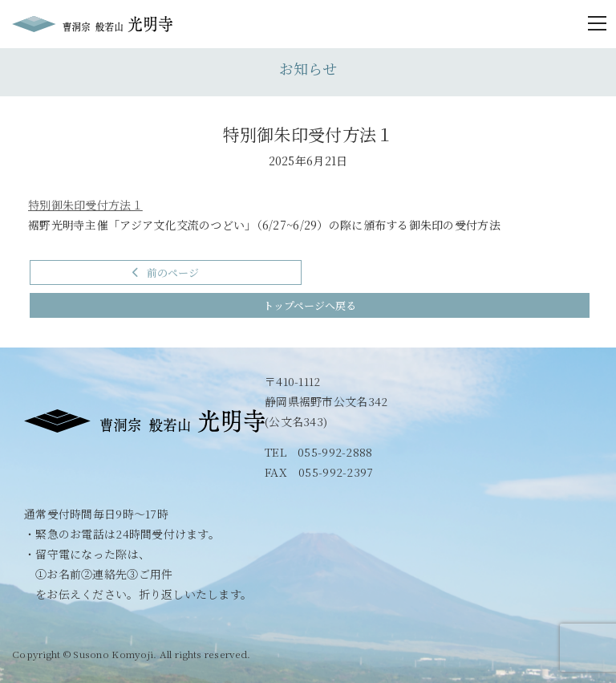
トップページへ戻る (310, 305)
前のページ (166, 272)
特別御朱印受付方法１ (85, 205)
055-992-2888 (335, 452)
